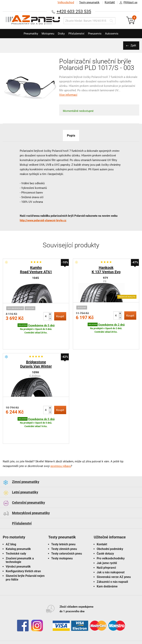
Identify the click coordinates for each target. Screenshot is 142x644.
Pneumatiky (26, 34)
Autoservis (116, 34)
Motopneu (45, 34)
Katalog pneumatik (18, 526)
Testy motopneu (62, 535)
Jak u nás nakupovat (111, 549)
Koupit (60, 316)
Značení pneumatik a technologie (20, 537)
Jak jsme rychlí (107, 540)
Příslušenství (77, 34)
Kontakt (109, 2)
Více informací (68, 95)
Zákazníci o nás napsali (112, 559)
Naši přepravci (106, 545)
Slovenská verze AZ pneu (114, 554)
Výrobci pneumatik (18, 544)
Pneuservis (98, 34)
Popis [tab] (71, 135)
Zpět (133, 45)
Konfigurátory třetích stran (23, 548)
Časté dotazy (105, 531)
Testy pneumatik (89, 2)
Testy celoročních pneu (67, 531)
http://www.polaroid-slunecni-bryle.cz (43, 220)
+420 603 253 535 (74, 11)
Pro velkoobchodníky (111, 535)
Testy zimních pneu (64, 526)
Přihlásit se (127, 3)
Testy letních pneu (63, 521)
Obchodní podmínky (110, 526)
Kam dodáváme (107, 563)
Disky (60, 34)
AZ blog (11, 521)
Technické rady (16, 531)
